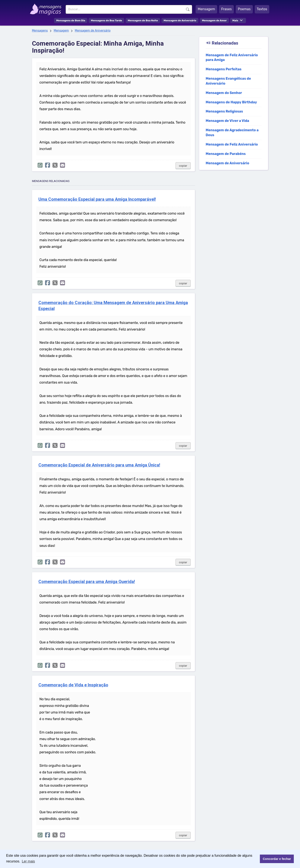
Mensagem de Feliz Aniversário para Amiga (232, 58)
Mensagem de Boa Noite (143, 20)
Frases (226, 9)
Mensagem (206, 9)
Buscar (188, 9)
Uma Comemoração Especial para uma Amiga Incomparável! (97, 199)
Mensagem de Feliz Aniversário (232, 144)
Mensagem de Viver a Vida (227, 121)
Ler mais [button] (28, 861)
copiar (183, 166)
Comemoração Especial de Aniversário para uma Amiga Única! (99, 465)
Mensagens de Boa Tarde (106, 20)
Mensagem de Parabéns (226, 154)
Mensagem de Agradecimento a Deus (232, 133)
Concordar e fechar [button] (277, 859)
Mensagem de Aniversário (180, 20)
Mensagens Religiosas (224, 111)
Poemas (244, 9)
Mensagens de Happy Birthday (231, 102)
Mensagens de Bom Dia (71, 20)
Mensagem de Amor (214, 20)
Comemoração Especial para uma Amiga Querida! (87, 582)
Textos (262, 9)
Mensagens (40, 31)
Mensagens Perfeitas (224, 69)
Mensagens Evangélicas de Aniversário (228, 81)
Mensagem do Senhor (224, 93)
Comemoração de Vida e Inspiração (73, 685)
